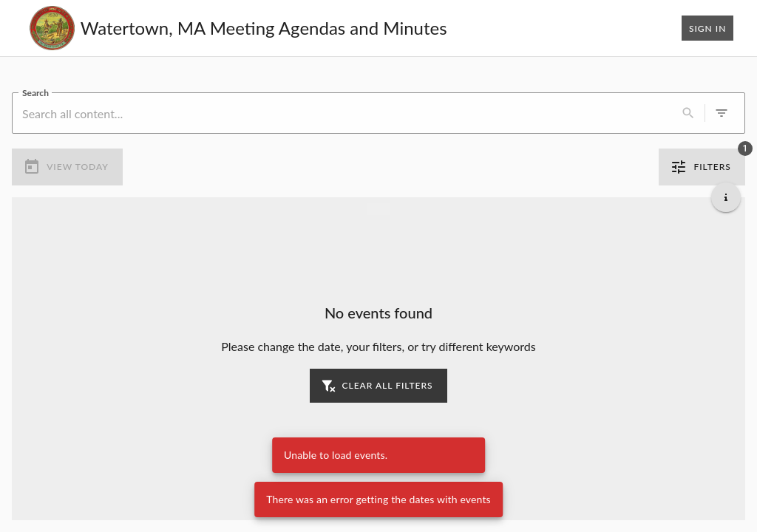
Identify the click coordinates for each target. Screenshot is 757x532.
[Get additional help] (726, 197)
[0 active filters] (722, 113)
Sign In (707, 28)
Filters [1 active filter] (702, 167)
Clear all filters (378, 385)
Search (35, 92)
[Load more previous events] (378, 209)
